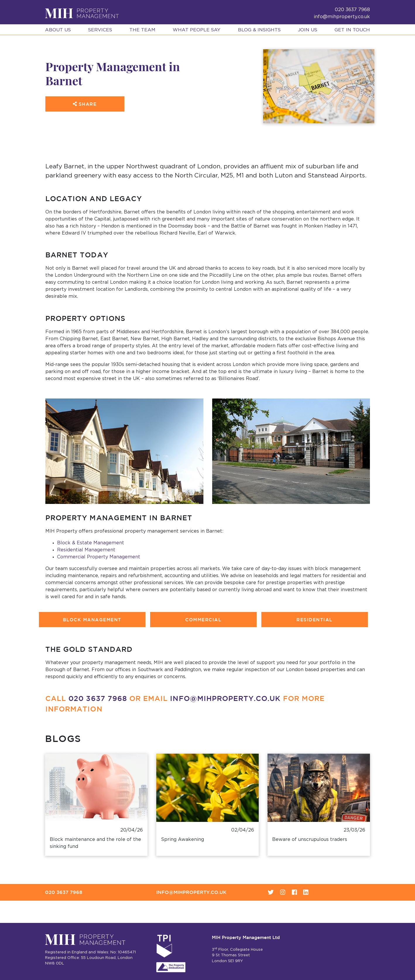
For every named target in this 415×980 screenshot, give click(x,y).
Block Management (92, 620)
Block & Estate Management (91, 543)
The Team (142, 30)
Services (100, 30)
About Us (58, 30)
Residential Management (86, 550)
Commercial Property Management (99, 557)
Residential (314, 620)
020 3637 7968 (98, 698)
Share (85, 104)
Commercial (203, 620)
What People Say (197, 30)
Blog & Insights (259, 30)
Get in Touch (352, 30)
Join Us (308, 30)
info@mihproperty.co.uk (342, 17)
